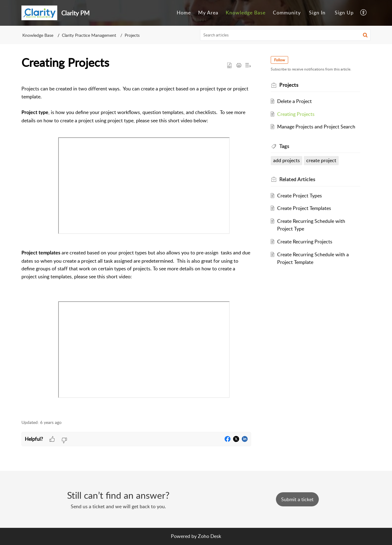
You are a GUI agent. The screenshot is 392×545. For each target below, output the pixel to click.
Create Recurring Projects (305, 242)
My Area (208, 13)
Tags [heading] (284, 146)
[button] (364, 13)
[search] (285, 35)
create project (321, 160)
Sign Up (344, 13)
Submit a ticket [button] (297, 499)
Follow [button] (279, 60)
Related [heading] (297, 179)
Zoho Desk (209, 536)
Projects (132, 35)
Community (287, 13)
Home (184, 13)
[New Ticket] (297, 499)
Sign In (317, 13)
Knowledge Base (246, 13)
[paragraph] (136, 245)
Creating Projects (296, 114)
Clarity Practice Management (89, 35)
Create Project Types (300, 196)
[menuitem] (184, 13)
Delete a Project (294, 101)
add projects (286, 160)
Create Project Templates (304, 208)
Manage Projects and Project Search (316, 127)
